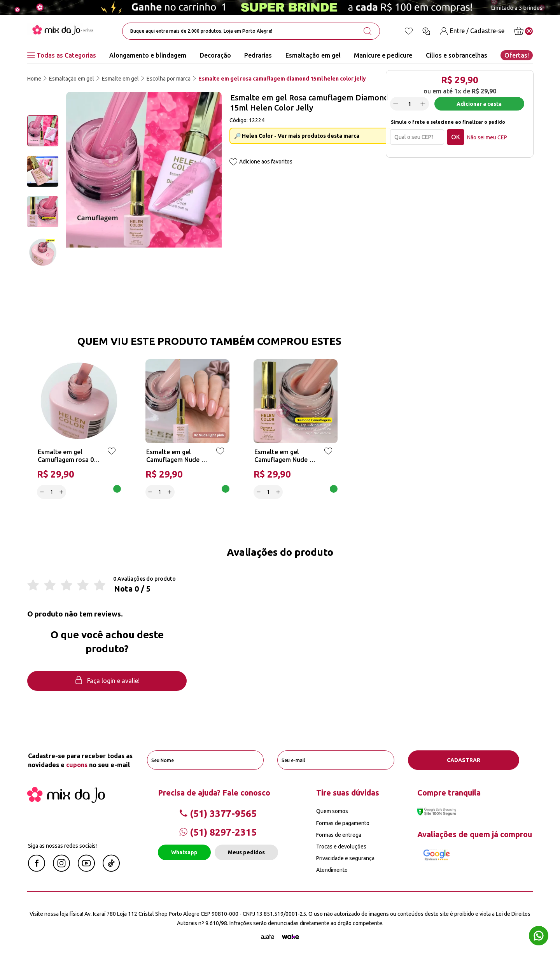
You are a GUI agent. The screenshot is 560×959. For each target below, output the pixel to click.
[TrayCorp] (290, 937)
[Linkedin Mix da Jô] (111, 869)
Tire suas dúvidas (348, 793)
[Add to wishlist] (233, 162)
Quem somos (332, 811)
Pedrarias (258, 55)
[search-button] (367, 31)
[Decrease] (396, 104)
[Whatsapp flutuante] (539, 937)
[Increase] (423, 104)
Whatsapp (184, 852)
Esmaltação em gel (313, 55)
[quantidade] (409, 104)
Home (34, 79)
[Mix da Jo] (66, 801)
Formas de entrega (339, 835)
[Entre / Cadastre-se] (472, 31)
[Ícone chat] (426, 31)
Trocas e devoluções (341, 847)
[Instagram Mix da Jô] (61, 869)
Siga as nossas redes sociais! (62, 846)
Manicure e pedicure (383, 55)
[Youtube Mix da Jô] (86, 869)
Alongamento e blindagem (148, 55)
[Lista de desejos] (409, 31)
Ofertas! (517, 55)
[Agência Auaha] (268, 937)
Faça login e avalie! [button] (107, 681)
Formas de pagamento (343, 823)
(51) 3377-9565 (218, 814)
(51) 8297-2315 (218, 832)
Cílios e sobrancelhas (457, 55)
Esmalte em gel (120, 79)
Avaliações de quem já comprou (475, 834)
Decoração (215, 55)
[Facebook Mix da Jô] (37, 869)
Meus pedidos (246, 852)
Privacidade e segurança (345, 858)
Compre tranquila (449, 793)
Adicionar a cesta (479, 104)
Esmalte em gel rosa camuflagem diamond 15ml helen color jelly (282, 79)
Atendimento (332, 870)
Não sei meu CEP (487, 137)
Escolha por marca (169, 79)
